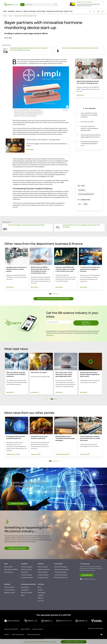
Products (40, 590)
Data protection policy (34, 634)
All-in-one (41, 601)
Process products (43, 572)
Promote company (26, 575)
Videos (23, 595)
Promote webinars (10, 590)
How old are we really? (87, 122)
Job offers (41, 595)
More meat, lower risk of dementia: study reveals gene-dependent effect (90, 128)
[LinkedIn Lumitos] (101, 634)
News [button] (5, 11)
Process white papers (61, 572)
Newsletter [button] (68, 11)
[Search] (56, 5)
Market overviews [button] (30, 11)
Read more (51, 335)
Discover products (43, 567)
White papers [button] (41, 11)
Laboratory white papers (62, 569)
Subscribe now (87, 575)
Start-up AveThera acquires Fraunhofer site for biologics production (89, 115)
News (39, 587)
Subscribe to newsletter (86, 323)
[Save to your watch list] (90, 12)
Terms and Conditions (18, 634)
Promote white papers (61, 575)
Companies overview (27, 577)
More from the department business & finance (53, 299)
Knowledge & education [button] (55, 11)
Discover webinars (9, 587)
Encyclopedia (25, 587)
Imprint (7, 634)
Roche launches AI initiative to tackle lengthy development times (90, 144)
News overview (9, 572)
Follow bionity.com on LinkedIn (87, 579)
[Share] (94, 12)
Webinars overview (10, 593)
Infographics (25, 590)
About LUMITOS (25, 629)
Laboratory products (44, 569)
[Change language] (98, 12)
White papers (42, 593)
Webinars (40, 598)
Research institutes (27, 593)
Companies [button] (11, 11)
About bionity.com (38, 629)
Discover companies (27, 567)
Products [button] (19, 11)
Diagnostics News (17, 504)
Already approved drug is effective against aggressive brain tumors (91, 136)
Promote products (43, 575)
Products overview (43, 577)
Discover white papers (61, 567)
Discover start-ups (26, 569)
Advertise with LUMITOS (11, 629)
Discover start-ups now (17, 548)
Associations (25, 572)
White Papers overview (61, 577)
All (22, 5)
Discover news (8, 567)
